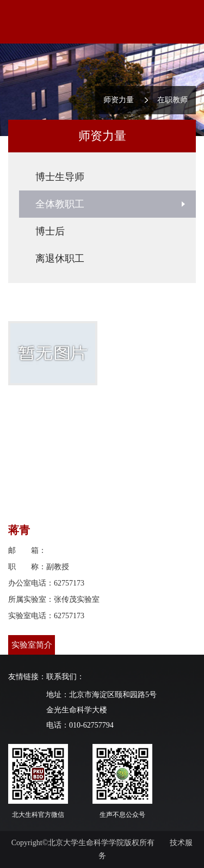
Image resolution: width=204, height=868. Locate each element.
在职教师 (172, 100)
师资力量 (119, 100)
